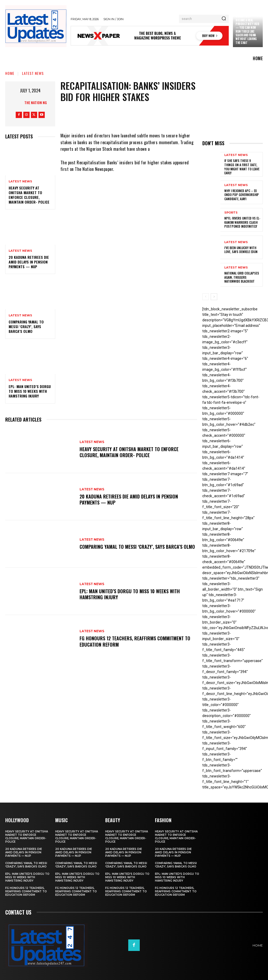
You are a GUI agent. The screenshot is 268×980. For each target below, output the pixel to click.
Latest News (33, 73)
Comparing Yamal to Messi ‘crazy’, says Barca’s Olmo (26, 326)
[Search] (224, 19)
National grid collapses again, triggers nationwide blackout (242, 277)
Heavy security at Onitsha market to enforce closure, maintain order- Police (29, 195)
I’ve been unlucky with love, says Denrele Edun (241, 250)
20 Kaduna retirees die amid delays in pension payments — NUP (29, 262)
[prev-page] (206, 297)
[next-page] (214, 297)
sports (231, 213)
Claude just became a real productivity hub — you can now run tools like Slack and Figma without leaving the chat (247, 29)
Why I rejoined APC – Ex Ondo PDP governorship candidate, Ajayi (242, 195)
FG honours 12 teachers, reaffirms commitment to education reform (135, 641)
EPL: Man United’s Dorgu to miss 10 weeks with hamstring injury (30, 391)
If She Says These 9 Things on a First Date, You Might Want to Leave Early (242, 167)
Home (10, 73)
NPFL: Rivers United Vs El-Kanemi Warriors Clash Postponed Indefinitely (242, 222)
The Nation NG (36, 102)
